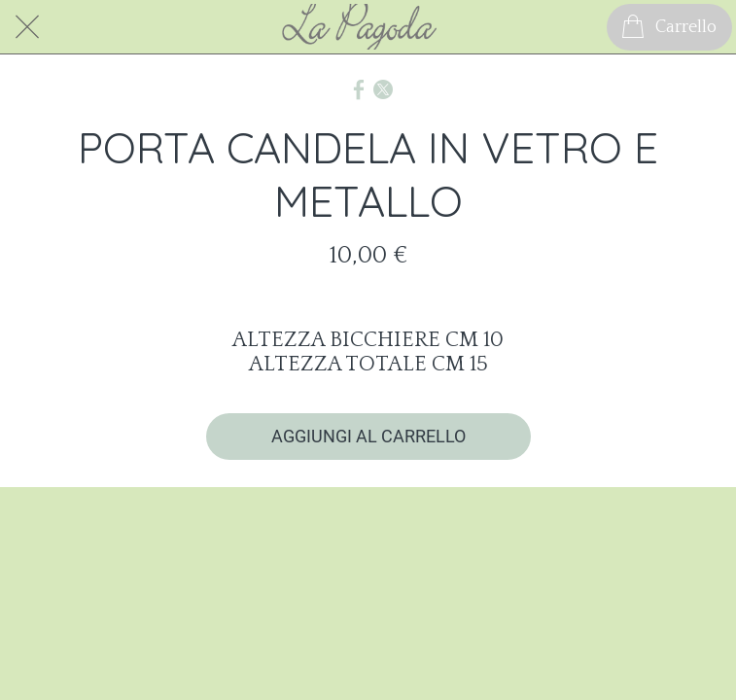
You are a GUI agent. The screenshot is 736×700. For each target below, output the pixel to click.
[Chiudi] (27, 27)
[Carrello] (669, 27)
